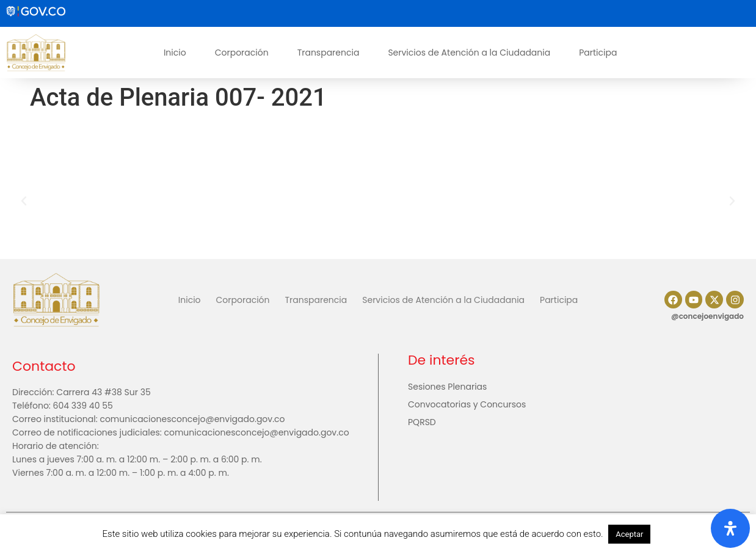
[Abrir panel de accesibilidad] (730, 528)
